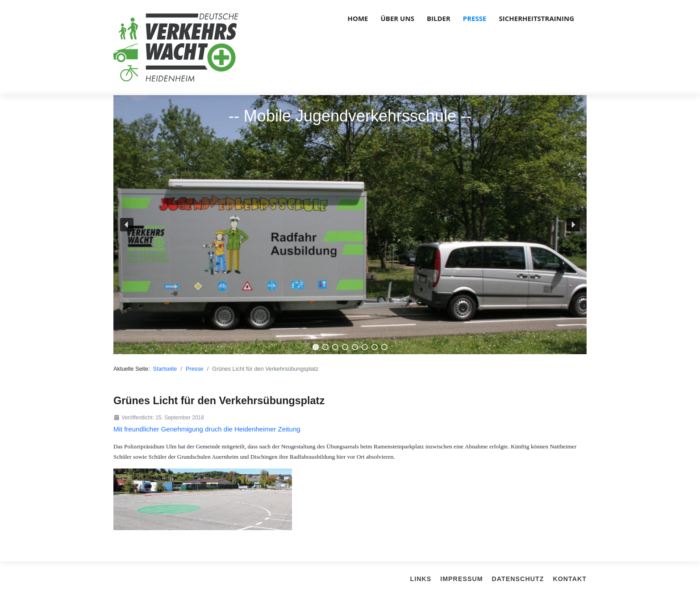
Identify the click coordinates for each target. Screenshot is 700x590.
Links (421, 579)
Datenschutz (518, 579)
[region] (350, 225)
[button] (127, 225)
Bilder (439, 18)
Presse (475, 18)
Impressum (461, 579)
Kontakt (570, 579)
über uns (398, 18)
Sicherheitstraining (537, 18)
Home (358, 18)
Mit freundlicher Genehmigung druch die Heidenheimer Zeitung (207, 429)
